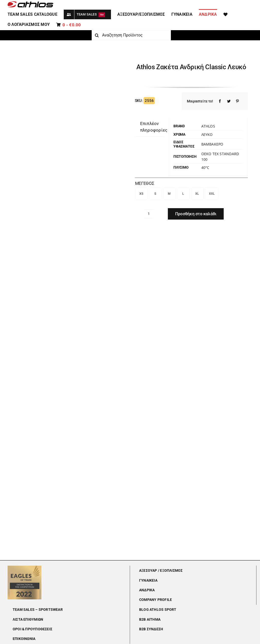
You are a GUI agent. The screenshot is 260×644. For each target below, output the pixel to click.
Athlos (208, 126)
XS (141, 194)
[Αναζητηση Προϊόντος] (131, 35)
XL (197, 194)
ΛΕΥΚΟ (207, 135)
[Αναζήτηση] (97, 35)
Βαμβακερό (212, 144)
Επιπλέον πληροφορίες (154, 127)
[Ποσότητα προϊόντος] (149, 214)
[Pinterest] (237, 101)
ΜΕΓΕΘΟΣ (145, 183)
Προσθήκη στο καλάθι (196, 214)
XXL (212, 194)
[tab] (154, 127)
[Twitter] (229, 101)
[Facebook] (220, 101)
